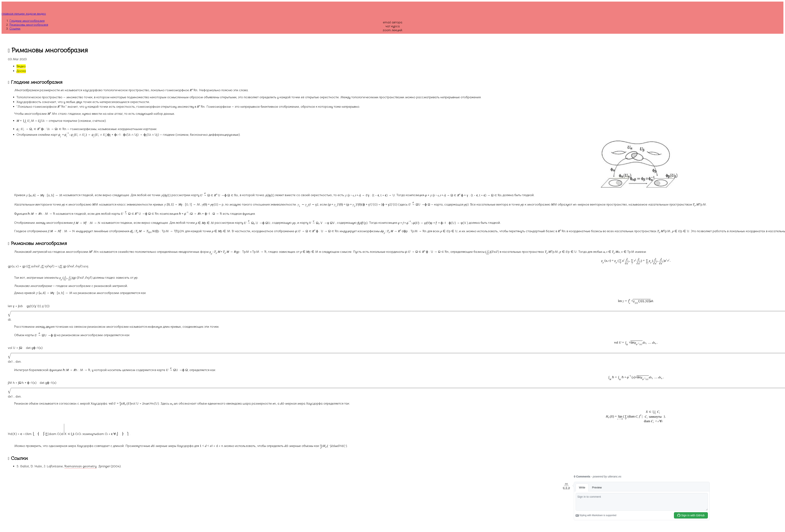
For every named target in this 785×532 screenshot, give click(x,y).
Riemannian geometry (80, 466)
